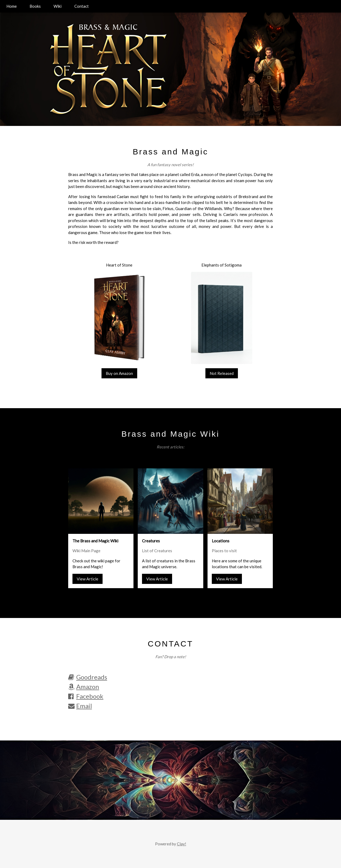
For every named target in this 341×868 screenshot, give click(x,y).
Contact (82, 6)
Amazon (84, 687)
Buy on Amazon (119, 373)
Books (35, 6)
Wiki (58, 6)
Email (80, 706)
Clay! (182, 844)
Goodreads (88, 677)
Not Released (222, 373)
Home (12, 6)
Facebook (86, 696)
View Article (88, 579)
